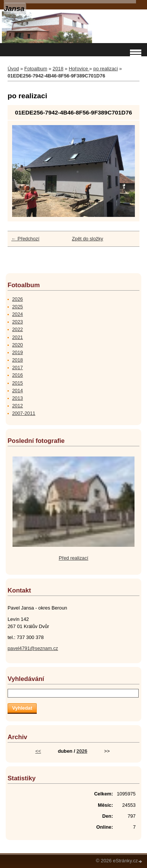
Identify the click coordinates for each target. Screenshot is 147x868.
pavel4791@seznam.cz (33, 648)
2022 (17, 329)
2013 (17, 398)
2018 (58, 69)
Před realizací (73, 558)
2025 (17, 307)
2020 (17, 345)
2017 (17, 367)
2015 (17, 383)
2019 (17, 352)
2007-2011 (24, 413)
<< (38, 751)
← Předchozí (25, 239)
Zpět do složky (88, 239)
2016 (17, 375)
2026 (17, 299)
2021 (17, 337)
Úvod (13, 69)
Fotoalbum (36, 69)
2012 (17, 406)
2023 (17, 322)
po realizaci (106, 69)
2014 (17, 391)
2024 (17, 314)
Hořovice (79, 69)
